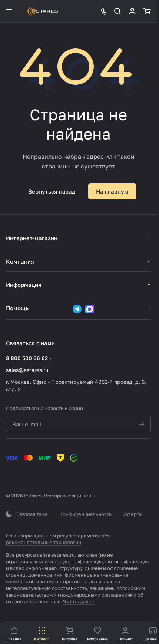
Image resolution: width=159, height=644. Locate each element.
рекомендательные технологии (44, 542)
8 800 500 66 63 (27, 358)
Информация (24, 285)
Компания (20, 261)
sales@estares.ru (27, 370)
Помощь (17, 308)
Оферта (132, 514)
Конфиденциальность (85, 514)
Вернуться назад (52, 191)
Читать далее (79, 601)
